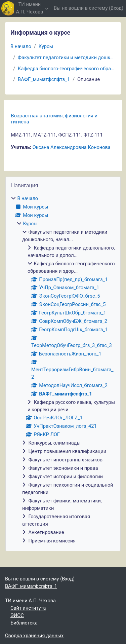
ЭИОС (17, 615)
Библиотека (24, 623)
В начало (21, 46)
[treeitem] (63, 370)
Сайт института (28, 608)
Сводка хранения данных (34, 636)
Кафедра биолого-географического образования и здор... (67, 69)
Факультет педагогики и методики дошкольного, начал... (67, 58)
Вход (116, 8)
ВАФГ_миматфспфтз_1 (44, 79)
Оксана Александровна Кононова (72, 147)
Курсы (46, 46)
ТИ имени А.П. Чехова (30, 8)
